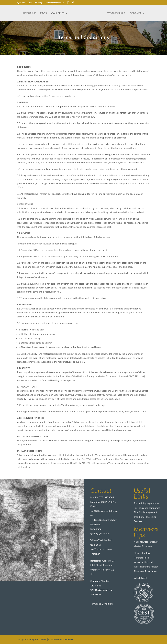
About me (29, 13)
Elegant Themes (38, 639)
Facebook (96, 524)
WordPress (67, 639)
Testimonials (116, 13)
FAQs (43, 13)
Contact (135, 13)
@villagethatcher (108, 520)
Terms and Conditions (102, 604)
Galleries (58, 13)
